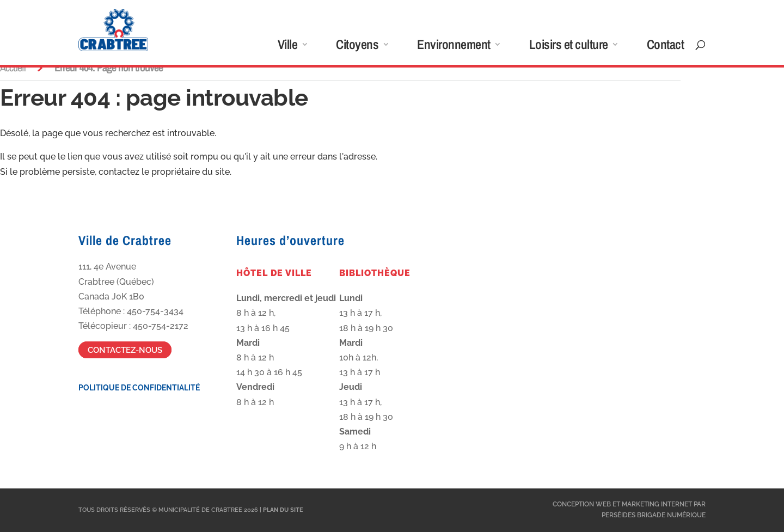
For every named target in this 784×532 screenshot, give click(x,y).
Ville (288, 47)
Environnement (454, 47)
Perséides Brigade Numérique (654, 515)
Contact (666, 47)
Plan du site (283, 510)
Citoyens (357, 47)
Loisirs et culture (569, 47)
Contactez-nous (125, 350)
